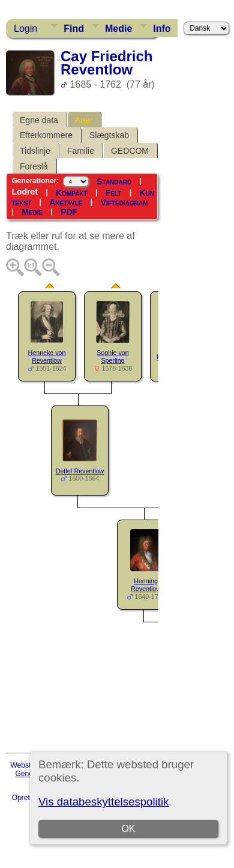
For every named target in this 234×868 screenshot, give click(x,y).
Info (162, 29)
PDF (69, 212)
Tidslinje (35, 151)
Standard (114, 181)
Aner (84, 120)
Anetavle (66, 202)
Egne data (39, 120)
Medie (118, 29)
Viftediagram (124, 202)
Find (74, 29)
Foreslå (34, 166)
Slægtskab (109, 135)
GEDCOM (130, 151)
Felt (114, 193)
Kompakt (72, 193)
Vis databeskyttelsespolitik (103, 802)
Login (25, 29)
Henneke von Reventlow (47, 357)
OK (129, 829)
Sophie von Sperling (112, 357)
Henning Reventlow (146, 585)
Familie (81, 151)
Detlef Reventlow (80, 471)
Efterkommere (46, 135)
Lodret (25, 192)
